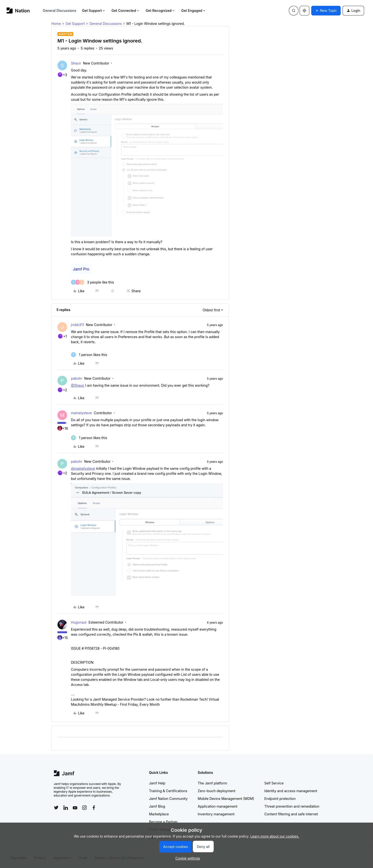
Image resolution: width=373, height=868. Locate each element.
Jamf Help (157, 783)
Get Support (94, 11)
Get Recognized (161, 11)
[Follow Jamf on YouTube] (75, 808)
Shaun (76, 63)
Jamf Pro (81, 269)
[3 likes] (93, 282)
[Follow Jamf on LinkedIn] (66, 808)
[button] (326, 11)
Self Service (274, 783)
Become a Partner (163, 822)
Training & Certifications (168, 791)
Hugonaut (79, 622)
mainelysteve (81, 413)
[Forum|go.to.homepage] (18, 11)
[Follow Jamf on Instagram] (84, 808)
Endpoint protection (280, 799)
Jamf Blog (157, 806)
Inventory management (216, 814)
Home (56, 24)
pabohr (77, 378)
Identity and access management (291, 791)
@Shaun (78, 385)
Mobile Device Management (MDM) (226, 799)
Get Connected (126, 11)
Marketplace (159, 814)
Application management (218, 806)
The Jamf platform (213, 783)
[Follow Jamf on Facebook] (94, 808)
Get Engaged (194, 11)
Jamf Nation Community (168, 799)
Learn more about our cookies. (275, 836)
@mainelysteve (83, 468)
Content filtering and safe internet (291, 814)
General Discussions (60, 11)
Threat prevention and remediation (292, 806)
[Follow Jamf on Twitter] (56, 808)
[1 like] (89, 355)
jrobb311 (77, 325)
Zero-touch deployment (217, 791)
